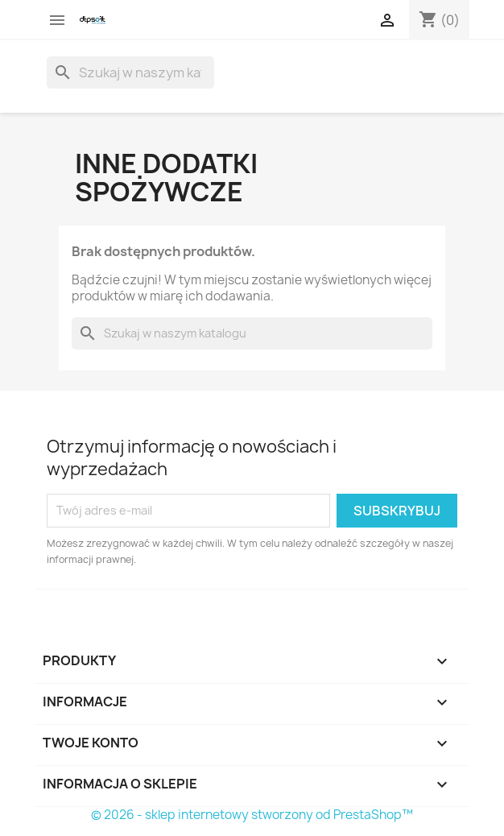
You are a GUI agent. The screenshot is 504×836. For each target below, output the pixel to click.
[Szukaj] (130, 72)
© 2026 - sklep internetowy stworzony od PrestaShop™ (252, 815)
